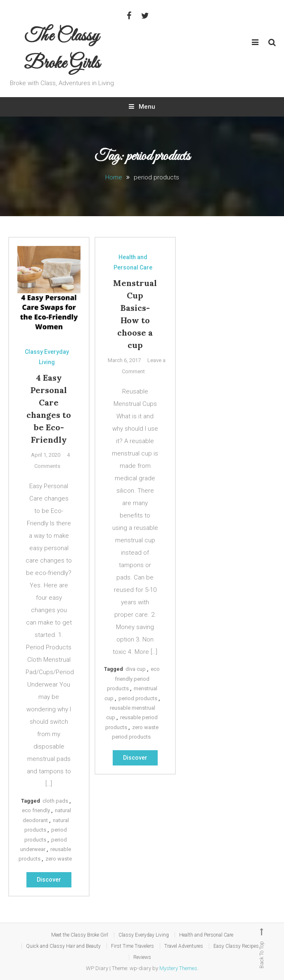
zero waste (59, 859)
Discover (49, 880)
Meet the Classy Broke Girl (80, 935)
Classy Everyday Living (47, 357)
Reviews (142, 957)
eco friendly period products (134, 679)
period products (138, 698)
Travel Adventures (184, 946)
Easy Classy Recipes (236, 946)
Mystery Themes (178, 968)
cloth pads (55, 801)
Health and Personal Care (133, 262)
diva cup (136, 669)
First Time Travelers (133, 946)
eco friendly (36, 810)
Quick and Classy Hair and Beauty (63, 946)
